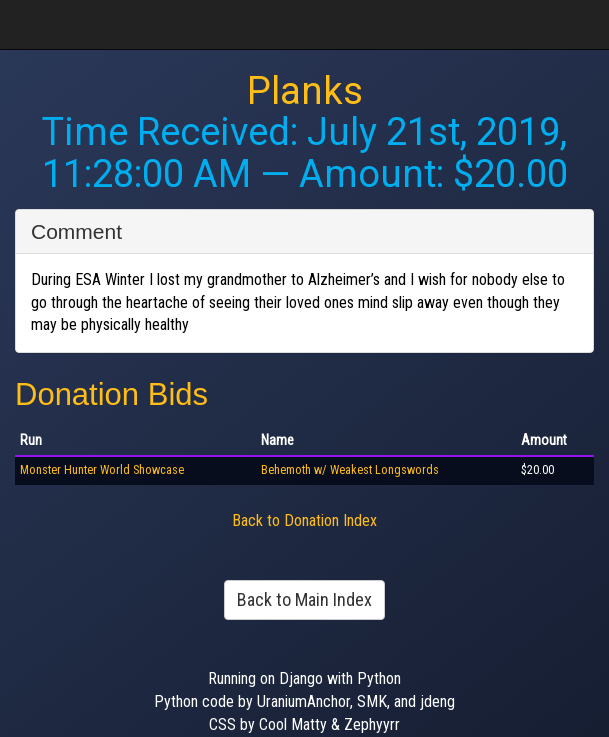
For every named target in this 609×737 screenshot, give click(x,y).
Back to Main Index (304, 599)
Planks (305, 91)
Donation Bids (111, 394)
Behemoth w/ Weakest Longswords (350, 470)
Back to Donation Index (304, 520)
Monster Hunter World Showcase (102, 470)
